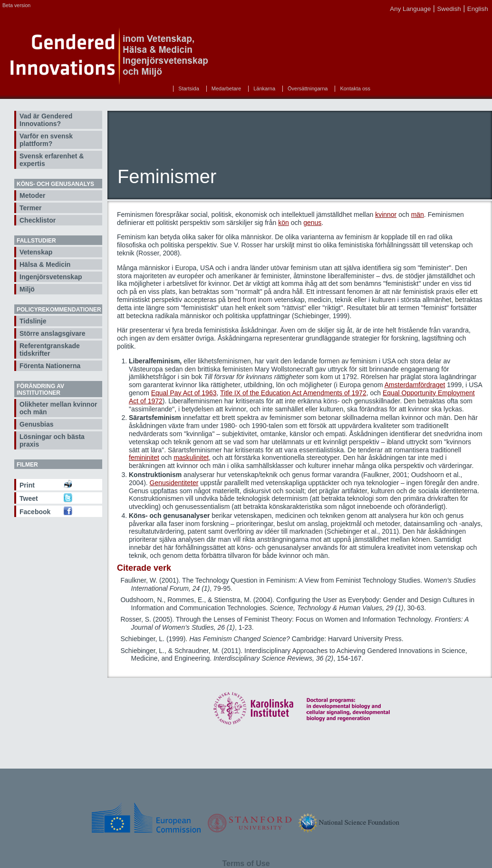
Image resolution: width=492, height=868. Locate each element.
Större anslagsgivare (53, 333)
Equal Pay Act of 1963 (184, 393)
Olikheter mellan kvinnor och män (58, 408)
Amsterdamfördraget (415, 385)
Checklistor (38, 220)
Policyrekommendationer (59, 310)
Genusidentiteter (174, 483)
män (418, 215)
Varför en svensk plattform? (46, 140)
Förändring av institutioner (40, 390)
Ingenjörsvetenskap (51, 277)
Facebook (35, 512)
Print (27, 485)
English (478, 9)
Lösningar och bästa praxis (52, 440)
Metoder (32, 195)
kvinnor (386, 215)
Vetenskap (36, 252)
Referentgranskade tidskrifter (50, 350)
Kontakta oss (355, 88)
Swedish (449, 9)
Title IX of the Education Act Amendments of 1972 (293, 393)
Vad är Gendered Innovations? (46, 120)
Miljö (27, 289)
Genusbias (37, 424)
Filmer (27, 465)
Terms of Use (246, 863)
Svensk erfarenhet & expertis (52, 160)
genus (312, 223)
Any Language (410, 9)
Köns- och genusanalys (55, 184)
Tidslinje (33, 321)
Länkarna (264, 88)
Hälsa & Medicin (45, 264)
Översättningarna (308, 88)
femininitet (144, 458)
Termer (30, 208)
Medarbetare (226, 88)
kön (284, 223)
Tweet (29, 498)
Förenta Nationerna (50, 366)
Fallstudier (36, 241)
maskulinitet (191, 458)
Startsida (188, 88)
